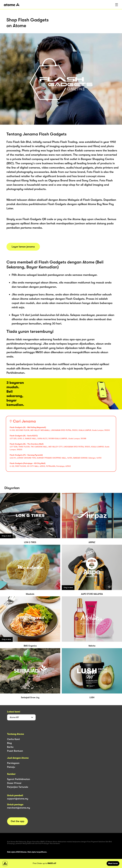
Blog (9, 743)
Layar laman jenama (23, 247)
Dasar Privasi (14, 783)
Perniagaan (13, 763)
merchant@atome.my (19, 808)
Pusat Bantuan (15, 751)
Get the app (17, 821)
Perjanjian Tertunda (18, 787)
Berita (10, 747)
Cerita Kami (13, 739)
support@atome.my (18, 799)
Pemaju (11, 767)
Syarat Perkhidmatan (19, 779)
